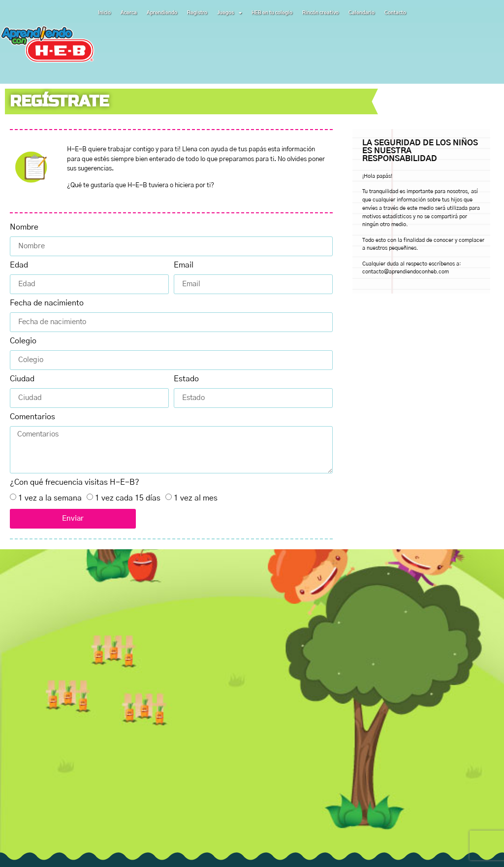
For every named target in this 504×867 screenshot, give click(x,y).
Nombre (24, 227)
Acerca (129, 13)
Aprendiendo (162, 13)
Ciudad (22, 379)
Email (184, 265)
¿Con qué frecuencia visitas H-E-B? (75, 482)
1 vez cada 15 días (128, 498)
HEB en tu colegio (272, 13)
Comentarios (32, 417)
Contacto (395, 13)
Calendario (362, 13)
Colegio (23, 341)
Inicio (104, 13)
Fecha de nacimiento (47, 303)
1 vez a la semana (50, 498)
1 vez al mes (196, 498)
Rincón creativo (320, 13)
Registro (197, 13)
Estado (186, 379)
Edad (19, 265)
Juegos (229, 13)
